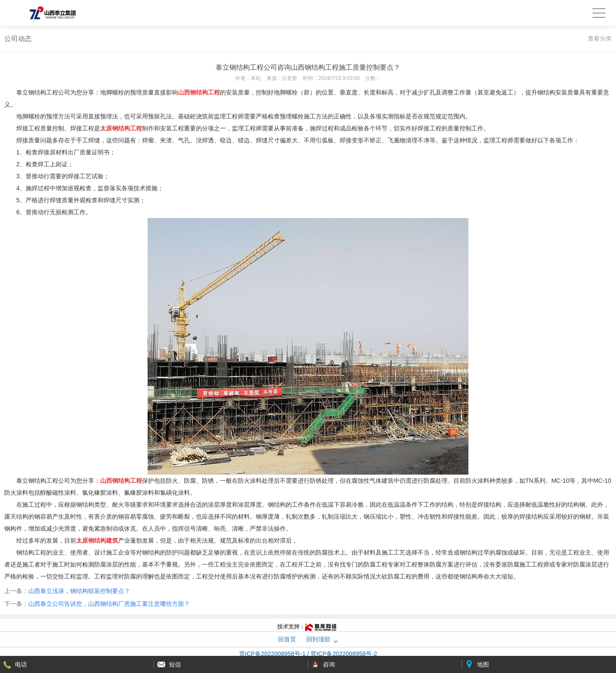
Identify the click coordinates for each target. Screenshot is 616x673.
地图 (483, 664)
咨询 (329, 664)
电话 (21, 664)
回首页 (287, 639)
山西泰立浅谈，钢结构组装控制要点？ (79, 591)
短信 (175, 664)
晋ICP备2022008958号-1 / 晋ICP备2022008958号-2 (308, 654)
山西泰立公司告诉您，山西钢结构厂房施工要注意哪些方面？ (109, 604)
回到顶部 (318, 639)
